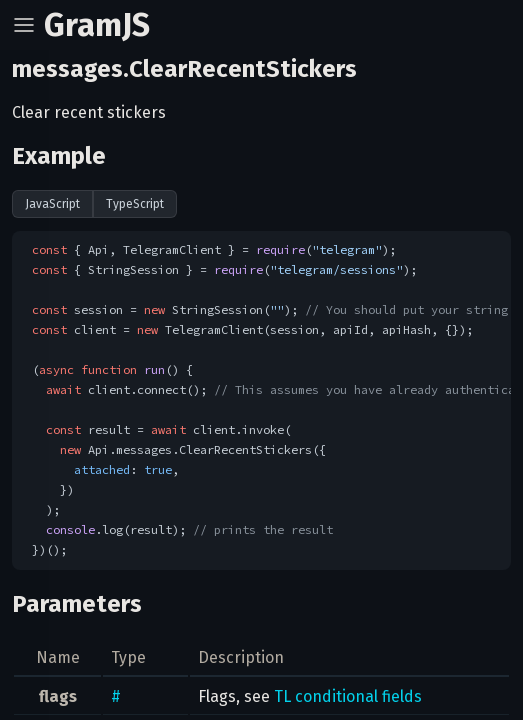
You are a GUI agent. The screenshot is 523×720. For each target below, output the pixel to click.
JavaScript (52, 204)
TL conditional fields (348, 696)
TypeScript (135, 204)
